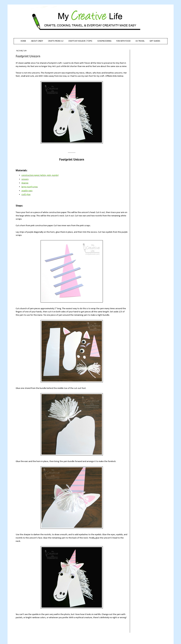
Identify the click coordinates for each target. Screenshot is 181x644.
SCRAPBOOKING (104, 41)
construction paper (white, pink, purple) (40, 175)
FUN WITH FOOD (123, 41)
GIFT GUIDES (155, 41)
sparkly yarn (27, 191)
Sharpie (25, 183)
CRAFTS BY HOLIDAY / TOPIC (80, 41)
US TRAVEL (140, 41)
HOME (23, 41)
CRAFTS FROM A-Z (56, 41)
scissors (25, 179)
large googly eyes (30, 187)
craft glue (26, 194)
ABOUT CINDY (37, 41)
